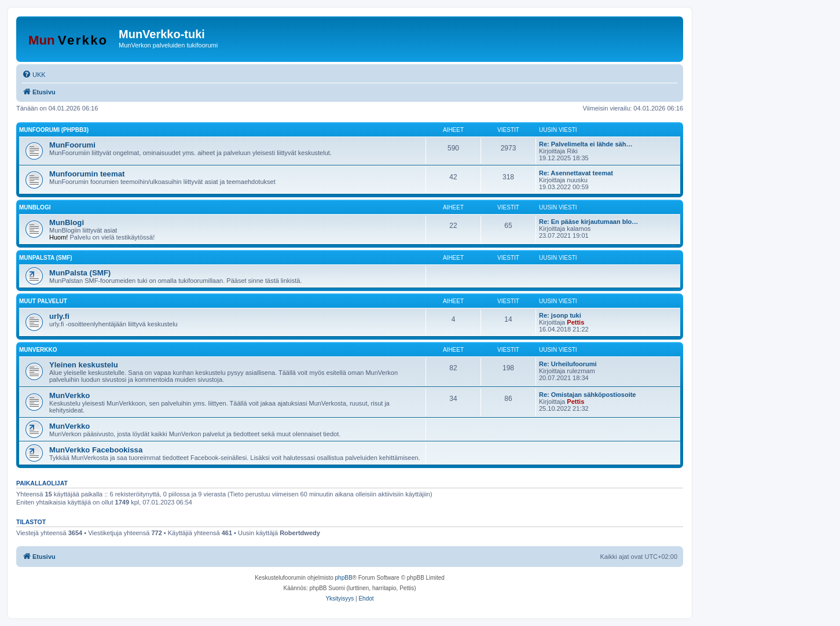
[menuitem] (34, 75)
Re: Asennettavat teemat (576, 173)
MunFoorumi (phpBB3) (54, 130)
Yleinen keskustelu (84, 365)
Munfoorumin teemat (87, 174)
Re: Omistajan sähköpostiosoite (587, 395)
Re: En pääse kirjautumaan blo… (588, 222)
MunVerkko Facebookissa (96, 450)
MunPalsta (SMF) (45, 258)
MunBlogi (35, 207)
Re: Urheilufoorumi (568, 364)
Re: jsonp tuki (560, 315)
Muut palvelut (43, 301)
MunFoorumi (72, 145)
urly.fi (59, 316)
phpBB (344, 578)
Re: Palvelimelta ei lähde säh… (586, 144)
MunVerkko (38, 350)
